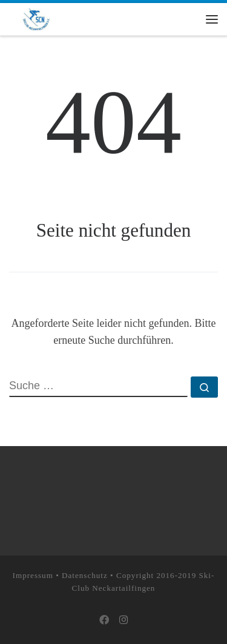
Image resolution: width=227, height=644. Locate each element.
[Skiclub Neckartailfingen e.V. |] (36, 18)
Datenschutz (85, 575)
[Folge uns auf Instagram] (123, 621)
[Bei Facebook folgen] (104, 621)
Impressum (33, 575)
